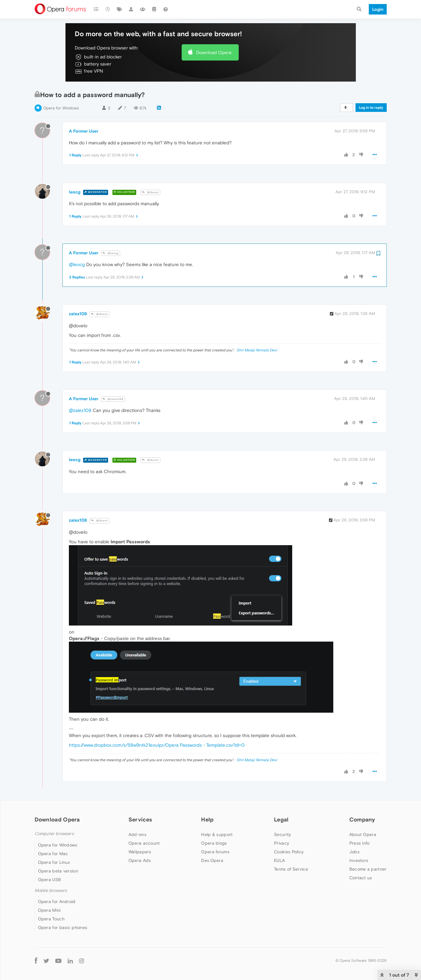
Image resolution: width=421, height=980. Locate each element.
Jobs (354, 852)
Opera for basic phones (63, 927)
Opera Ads (140, 860)
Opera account (144, 843)
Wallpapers (140, 852)
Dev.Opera (212, 860)
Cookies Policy (289, 852)
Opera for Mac (53, 854)
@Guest (150, 192)
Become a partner (368, 869)
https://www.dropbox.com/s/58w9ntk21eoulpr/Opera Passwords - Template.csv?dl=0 (157, 745)
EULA (279, 860)
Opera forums (215, 852)
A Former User (84, 131)
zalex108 (78, 314)
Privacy (282, 843)
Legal (281, 819)
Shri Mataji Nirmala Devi (257, 350)
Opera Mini (49, 910)
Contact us (361, 878)
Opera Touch (51, 919)
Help (207, 819)
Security (282, 834)
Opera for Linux (54, 862)
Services (140, 819)
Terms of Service (291, 869)
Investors (359, 860)
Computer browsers (54, 834)
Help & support (217, 834)
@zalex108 (113, 399)
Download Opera (214, 52)
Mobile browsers (51, 891)
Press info (360, 843)
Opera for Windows (61, 108)
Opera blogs (214, 843)
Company (362, 819)
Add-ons (137, 834)
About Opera (363, 834)
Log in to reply (371, 108)
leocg (75, 192)
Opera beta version (58, 871)
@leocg (111, 253)
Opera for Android (57, 902)
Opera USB (50, 880)
